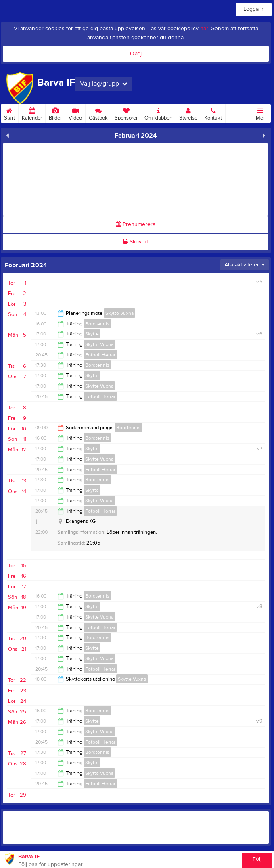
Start (9, 113)
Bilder (55, 113)
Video (75, 113)
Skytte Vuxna (119, 313)
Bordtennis (97, 324)
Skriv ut (135, 242)
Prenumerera (136, 224)
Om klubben (158, 113)
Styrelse (188, 113)
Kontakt (213, 113)
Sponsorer (126, 113)
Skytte (92, 334)
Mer (260, 113)
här (204, 29)
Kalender (32, 113)
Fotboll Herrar (100, 355)
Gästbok (98, 113)
